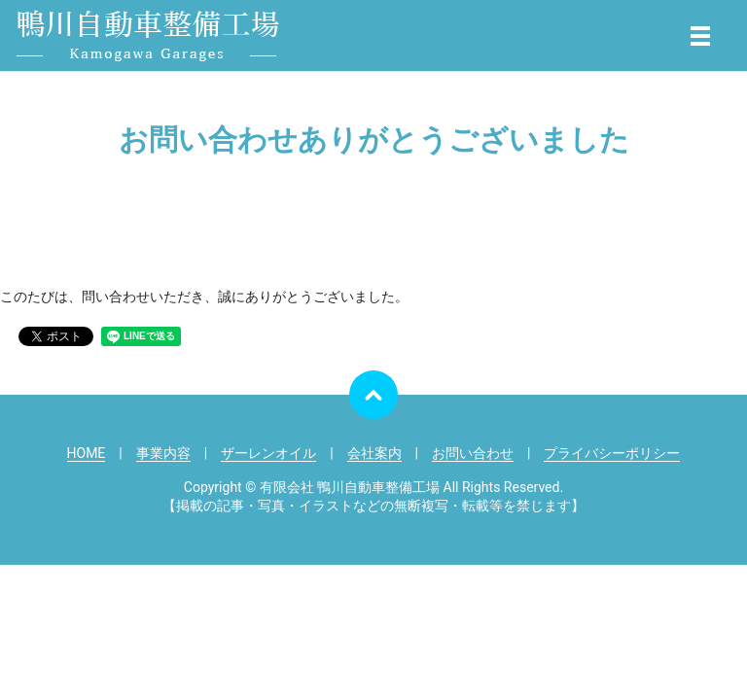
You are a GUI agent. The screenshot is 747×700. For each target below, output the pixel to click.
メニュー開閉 (700, 36)
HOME (87, 453)
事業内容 (163, 453)
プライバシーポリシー (612, 453)
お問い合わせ (473, 453)
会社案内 (374, 453)
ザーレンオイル (268, 453)
